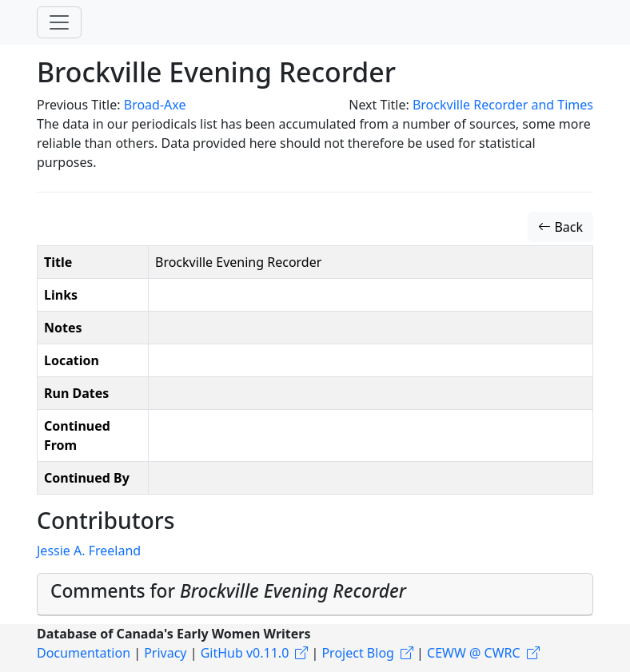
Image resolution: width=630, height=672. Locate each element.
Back (560, 227)
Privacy (165, 653)
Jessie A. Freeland (89, 551)
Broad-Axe (155, 105)
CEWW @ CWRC (474, 653)
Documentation (84, 653)
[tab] (315, 594)
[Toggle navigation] (59, 22)
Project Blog (357, 653)
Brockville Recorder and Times (503, 105)
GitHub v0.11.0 (245, 653)
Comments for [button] (228, 591)
